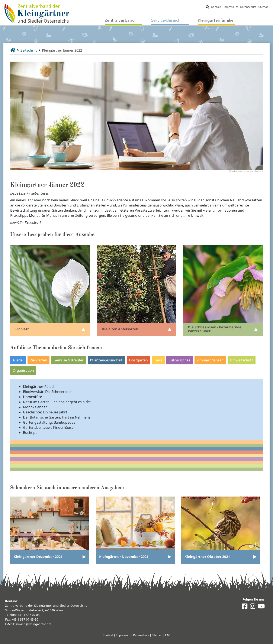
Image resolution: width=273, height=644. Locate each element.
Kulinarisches (179, 360)
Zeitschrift (29, 50)
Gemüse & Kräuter (69, 360)
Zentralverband (120, 20)
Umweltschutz (242, 360)
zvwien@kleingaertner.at (34, 624)
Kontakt (216, 7)
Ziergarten (39, 360)
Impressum (231, 7)
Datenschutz (248, 7)
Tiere (158, 360)
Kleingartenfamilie (216, 20)
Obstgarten (138, 360)
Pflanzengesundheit (106, 360)
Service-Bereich (166, 20)
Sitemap (263, 7)
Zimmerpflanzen (210, 360)
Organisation (23, 370)
